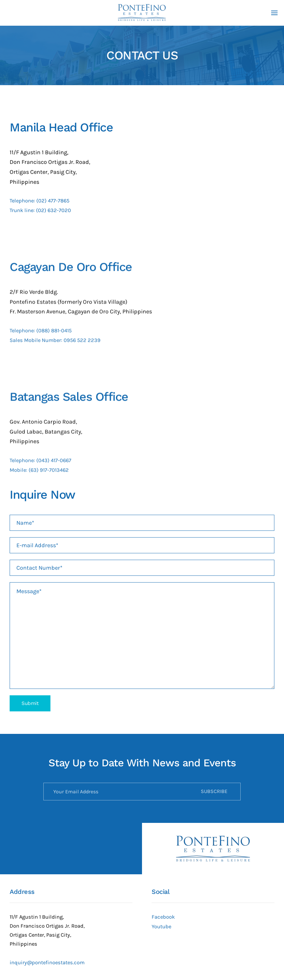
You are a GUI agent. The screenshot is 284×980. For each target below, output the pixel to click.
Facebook (163, 917)
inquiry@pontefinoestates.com (47, 962)
